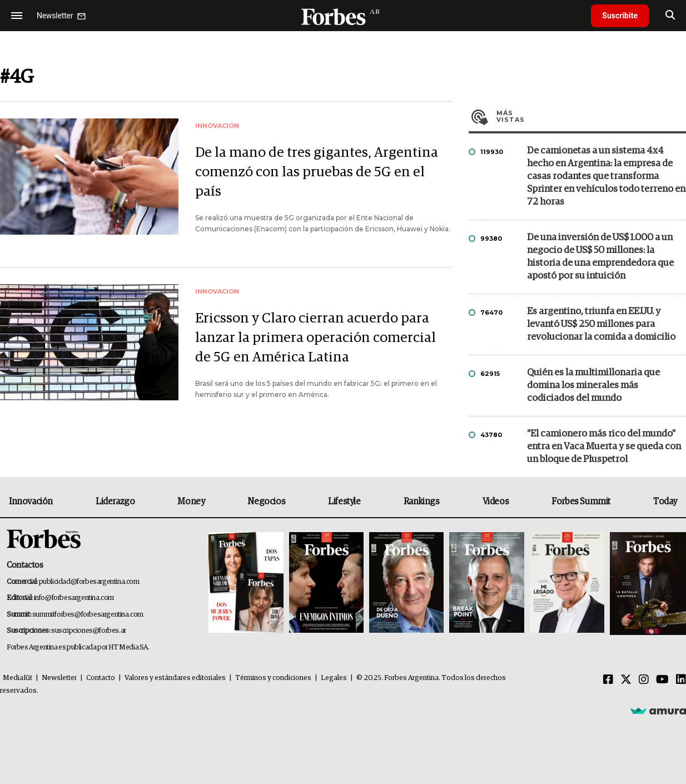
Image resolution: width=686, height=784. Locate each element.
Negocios (266, 502)
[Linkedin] (681, 680)
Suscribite (620, 16)
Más (591, 116)
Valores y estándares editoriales (175, 678)
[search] (670, 16)
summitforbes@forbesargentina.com (88, 615)
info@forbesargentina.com (74, 598)
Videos (496, 502)
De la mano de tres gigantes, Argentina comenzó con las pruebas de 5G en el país (317, 172)
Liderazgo (115, 502)
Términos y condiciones (273, 678)
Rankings (422, 502)
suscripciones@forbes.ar (89, 631)
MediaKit (18, 678)
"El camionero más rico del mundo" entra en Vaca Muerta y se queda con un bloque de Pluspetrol (604, 447)
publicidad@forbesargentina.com (89, 582)
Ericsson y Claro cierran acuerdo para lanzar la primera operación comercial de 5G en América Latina (315, 338)
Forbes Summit (581, 502)
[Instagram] (644, 680)
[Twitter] (626, 680)
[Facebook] (608, 680)
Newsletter (59, 678)
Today (665, 502)
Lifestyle (344, 502)
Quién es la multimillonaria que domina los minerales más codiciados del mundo (593, 386)
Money (191, 502)
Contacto (101, 678)
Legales (334, 678)
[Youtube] (662, 680)
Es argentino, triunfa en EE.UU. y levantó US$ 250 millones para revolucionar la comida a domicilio (601, 324)
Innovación (31, 502)
